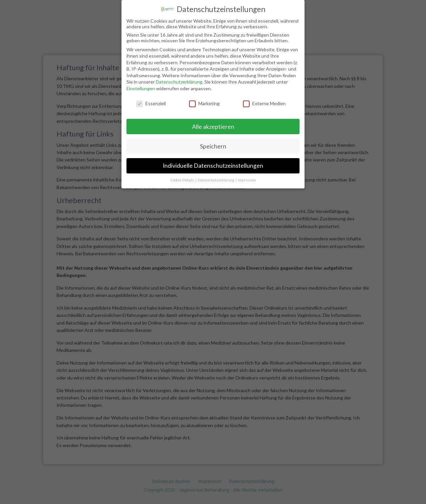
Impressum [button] (247, 177)
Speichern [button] (213, 143)
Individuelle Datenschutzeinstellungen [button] (213, 163)
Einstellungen (141, 85)
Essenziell (151, 100)
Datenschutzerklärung (179, 79)
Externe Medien (264, 100)
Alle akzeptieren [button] (213, 123)
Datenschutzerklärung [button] (216, 177)
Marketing (204, 100)
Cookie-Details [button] (183, 177)
